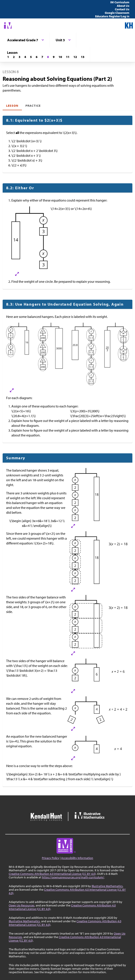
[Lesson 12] (75, 57)
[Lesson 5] (31, 57)
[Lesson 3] (20, 57)
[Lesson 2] (14, 57)
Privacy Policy (51, 858)
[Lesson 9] (54, 57)
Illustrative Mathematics (107, 886)
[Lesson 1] (8, 57)
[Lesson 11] (68, 57)
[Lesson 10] (60, 57)
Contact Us (122, 9)
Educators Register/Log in (112, 16)
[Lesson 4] (25, 57)
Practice (33, 106)
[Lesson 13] (83, 57)
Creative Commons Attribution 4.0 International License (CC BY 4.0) (52, 874)
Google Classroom (117, 13)
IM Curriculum (120, 2)
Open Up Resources (22, 905)
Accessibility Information (77, 858)
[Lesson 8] (48, 57)
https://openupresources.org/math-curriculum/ (73, 877)
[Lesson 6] (37, 57)
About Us (123, 6)
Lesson (12, 106)
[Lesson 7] (42, 57)
